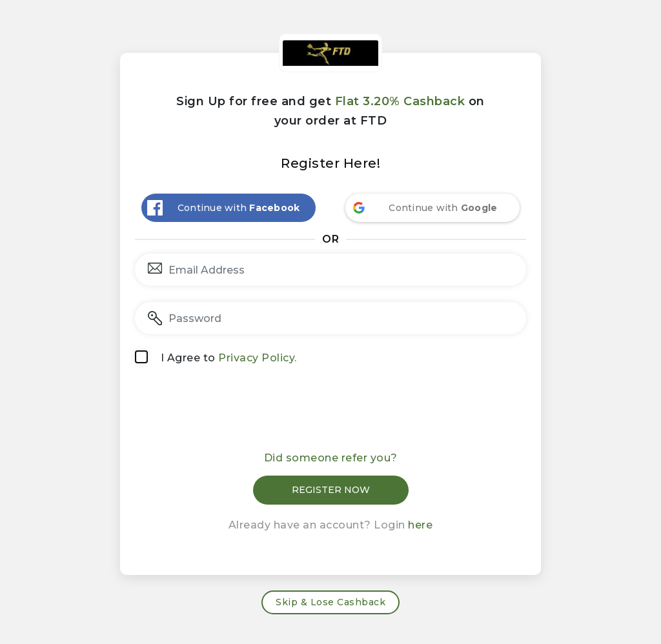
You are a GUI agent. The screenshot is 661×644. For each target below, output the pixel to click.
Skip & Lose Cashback (330, 602)
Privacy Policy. (258, 358)
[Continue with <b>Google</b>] (432, 208)
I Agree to (229, 358)
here (420, 525)
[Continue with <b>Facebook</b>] (229, 208)
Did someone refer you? (331, 458)
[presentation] (330, 412)
